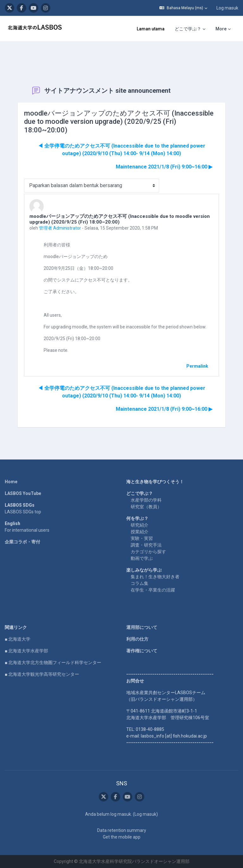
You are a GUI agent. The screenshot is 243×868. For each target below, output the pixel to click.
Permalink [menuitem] (197, 366)
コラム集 (140, 583)
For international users (27, 530)
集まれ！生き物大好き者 (155, 577)
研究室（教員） (146, 507)
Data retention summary (122, 830)
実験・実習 (142, 538)
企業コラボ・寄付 (22, 542)
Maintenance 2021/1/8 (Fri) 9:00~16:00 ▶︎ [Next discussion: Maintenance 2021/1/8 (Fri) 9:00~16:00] (164, 167)
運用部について (142, 627)
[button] (183, 8)
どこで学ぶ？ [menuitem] (188, 29)
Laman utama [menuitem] (151, 29)
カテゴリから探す (148, 552)
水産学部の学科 (146, 500)
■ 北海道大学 (18, 639)
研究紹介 (140, 525)
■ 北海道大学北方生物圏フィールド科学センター (53, 662)
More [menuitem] (221, 29)
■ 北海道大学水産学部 (26, 651)
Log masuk (227, 8)
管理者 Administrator (60, 228)
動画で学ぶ (142, 558)
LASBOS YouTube (23, 493)
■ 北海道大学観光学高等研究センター (42, 674)
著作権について (142, 651)
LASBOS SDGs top (23, 512)
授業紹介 (140, 532)
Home (11, 482)
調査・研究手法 (146, 545)
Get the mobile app (122, 837)
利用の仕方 (137, 639)
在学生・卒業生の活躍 (153, 590)
